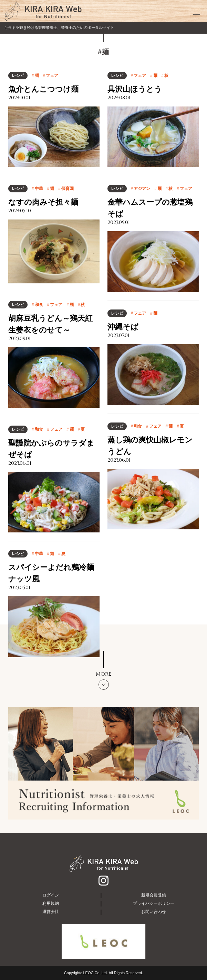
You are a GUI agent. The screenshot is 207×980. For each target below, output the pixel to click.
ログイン (51, 895)
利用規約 (51, 903)
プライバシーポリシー (154, 903)
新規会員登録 (154, 895)
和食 (39, 305)
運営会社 (51, 912)
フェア (52, 76)
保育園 (68, 189)
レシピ (18, 76)
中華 (39, 189)
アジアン (142, 189)
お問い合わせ (154, 912)
